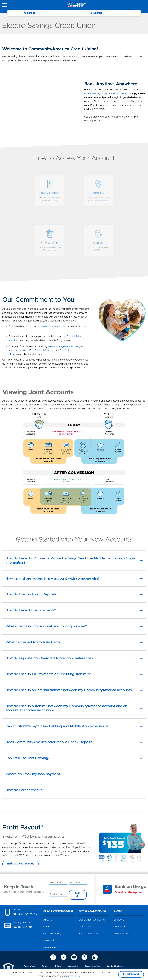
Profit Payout (85, 927)
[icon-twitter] (64, 957)
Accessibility (73, 966)
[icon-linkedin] (95, 957)
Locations (119, 920)
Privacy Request (122, 934)
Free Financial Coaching (42, 350)
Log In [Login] (29, 13)
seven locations (50, 326)
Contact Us (120, 927)
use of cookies (74, 976)
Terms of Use (30, 966)
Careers (47, 927)
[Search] (96, 13)
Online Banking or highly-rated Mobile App (107, 93)
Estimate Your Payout (21, 864)
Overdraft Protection (115, 966)
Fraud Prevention (92, 966)
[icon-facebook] (53, 957)
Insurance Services (18, 350)
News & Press (50, 947)
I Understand (131, 974)
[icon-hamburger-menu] (5, 5)
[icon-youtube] (74, 957)
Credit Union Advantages (92, 920)
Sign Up (78, 895)
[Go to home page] (76, 5)
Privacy (45, 966)
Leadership (49, 941)
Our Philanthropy (52, 934)
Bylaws (58, 966)
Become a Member (89, 934)
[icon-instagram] (84, 957)
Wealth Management (59, 346)
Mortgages (77, 346)
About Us (48, 920)
